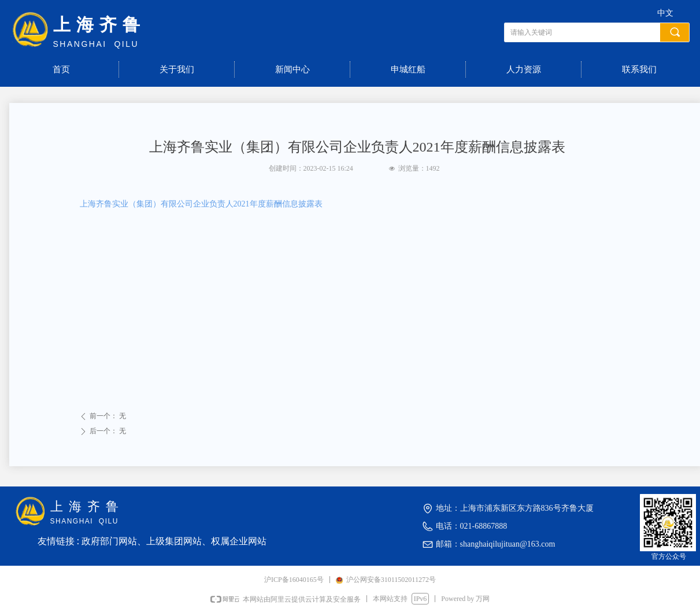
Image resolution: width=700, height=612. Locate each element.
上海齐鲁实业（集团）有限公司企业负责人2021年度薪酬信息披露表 (201, 204)
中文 (665, 13)
